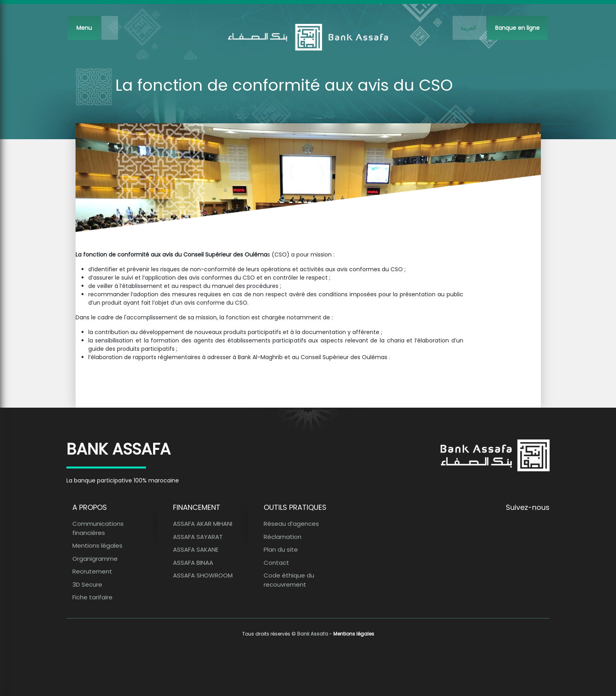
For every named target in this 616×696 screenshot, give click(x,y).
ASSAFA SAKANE (196, 549)
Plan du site (281, 549)
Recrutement (92, 571)
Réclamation (283, 537)
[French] (469, 28)
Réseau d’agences (291, 524)
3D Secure (87, 584)
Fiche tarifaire (92, 597)
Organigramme (95, 559)
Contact (276, 563)
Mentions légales (97, 545)
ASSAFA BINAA (193, 563)
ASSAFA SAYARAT (198, 537)
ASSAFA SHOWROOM (203, 575)
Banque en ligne (517, 28)
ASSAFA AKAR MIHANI (203, 524)
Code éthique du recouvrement (289, 580)
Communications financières (98, 528)
